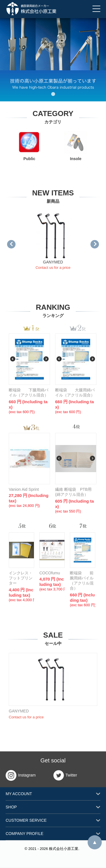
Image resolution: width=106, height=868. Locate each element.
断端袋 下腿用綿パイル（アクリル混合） (29, 392)
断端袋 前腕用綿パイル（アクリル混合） (82, 581)
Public (29, 146)
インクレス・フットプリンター (21, 578)
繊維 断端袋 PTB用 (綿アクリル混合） (75, 492)
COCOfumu (50, 573)
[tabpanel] (53, 59)
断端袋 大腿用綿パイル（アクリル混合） (75, 392)
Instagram (21, 775)
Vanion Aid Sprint (24, 489)
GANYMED (53, 262)
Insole (76, 146)
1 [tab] (53, 94)
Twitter (65, 775)
